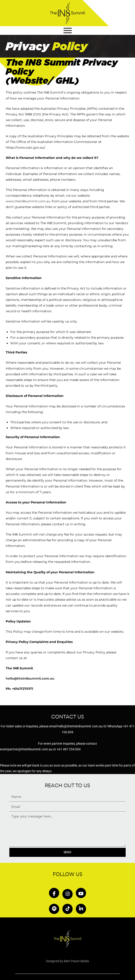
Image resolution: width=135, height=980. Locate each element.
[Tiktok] (67, 909)
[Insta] (67, 894)
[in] (81, 909)
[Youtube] (81, 893)
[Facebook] (54, 893)
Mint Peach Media (76, 961)
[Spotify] (54, 909)
